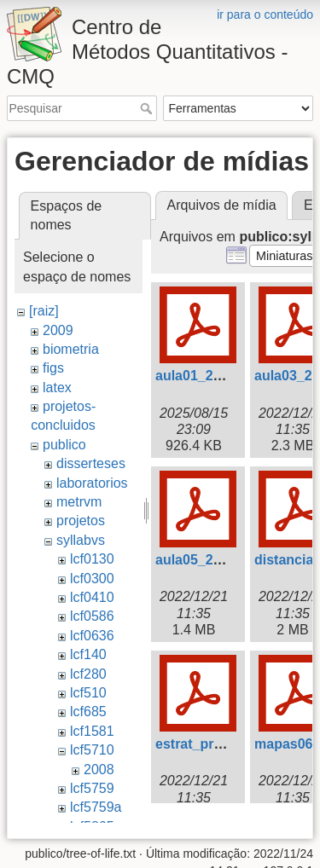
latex (57, 388)
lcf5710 (92, 750)
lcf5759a (96, 807)
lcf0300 (92, 579)
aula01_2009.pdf (208, 376)
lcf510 (88, 693)
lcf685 (88, 712)
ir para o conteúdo (265, 14)
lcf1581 (92, 731)
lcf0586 (92, 616)
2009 (58, 330)
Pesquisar (148, 108)
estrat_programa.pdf (222, 744)
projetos (81, 521)
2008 (99, 770)
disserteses (91, 463)
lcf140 (88, 654)
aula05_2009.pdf (208, 560)
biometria (71, 349)
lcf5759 (92, 788)
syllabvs (81, 540)
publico (64, 445)
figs (53, 368)
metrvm (79, 502)
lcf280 (88, 674)
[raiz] (44, 311)
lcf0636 (92, 636)
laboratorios (92, 483)
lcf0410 (92, 597)
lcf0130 (92, 559)
